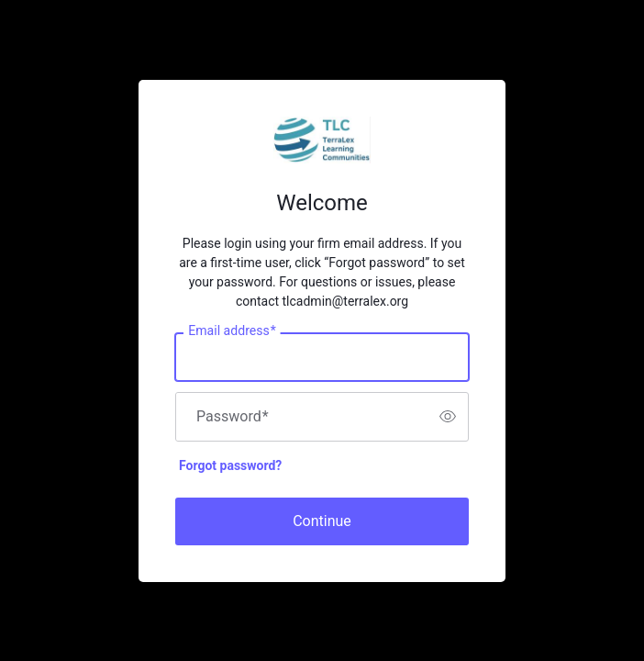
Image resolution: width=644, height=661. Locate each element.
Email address (232, 330)
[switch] (448, 417)
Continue (322, 521)
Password (233, 417)
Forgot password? (230, 465)
